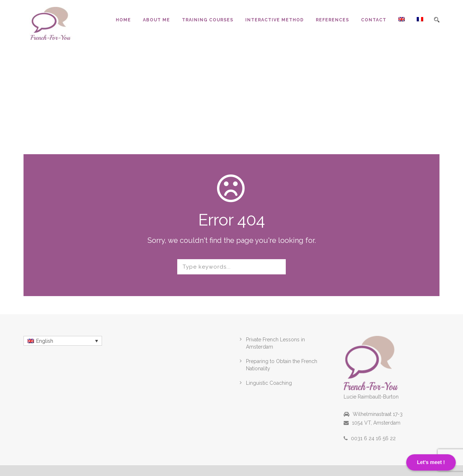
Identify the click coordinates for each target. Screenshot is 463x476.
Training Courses (208, 20)
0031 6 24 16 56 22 (373, 438)
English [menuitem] (45, 341)
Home (123, 20)
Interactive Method (275, 20)
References (332, 20)
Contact (374, 20)
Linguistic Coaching (269, 383)
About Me (156, 20)
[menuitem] (396, 28)
